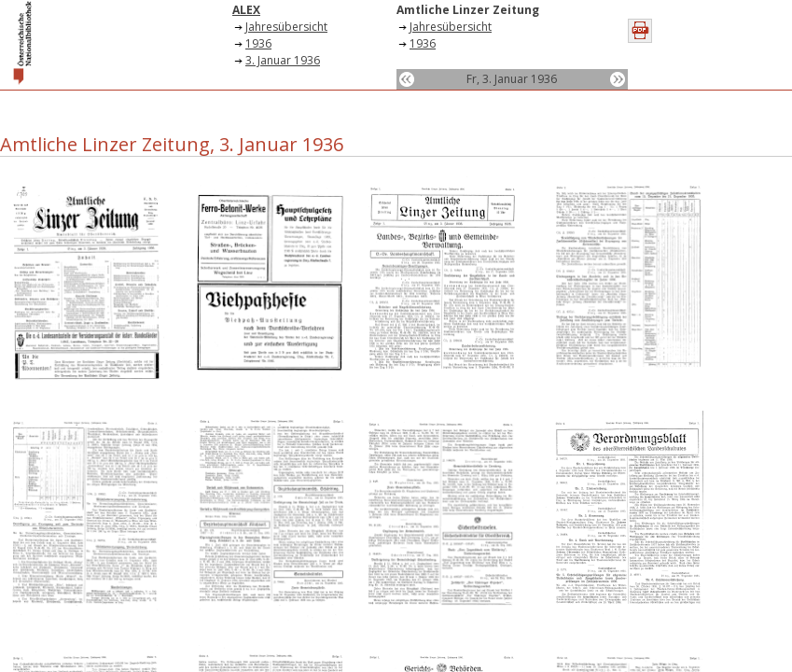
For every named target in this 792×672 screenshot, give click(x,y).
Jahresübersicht (286, 27)
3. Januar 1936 (283, 60)
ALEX (246, 10)
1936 (258, 43)
